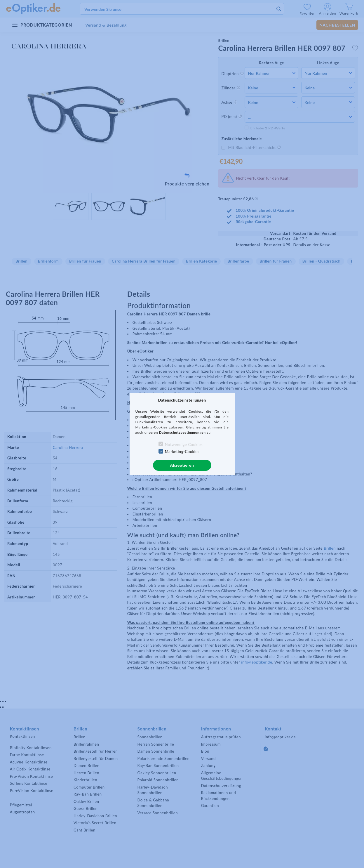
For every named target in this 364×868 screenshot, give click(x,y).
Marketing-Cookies (182, 452)
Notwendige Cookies (184, 445)
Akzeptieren (182, 465)
